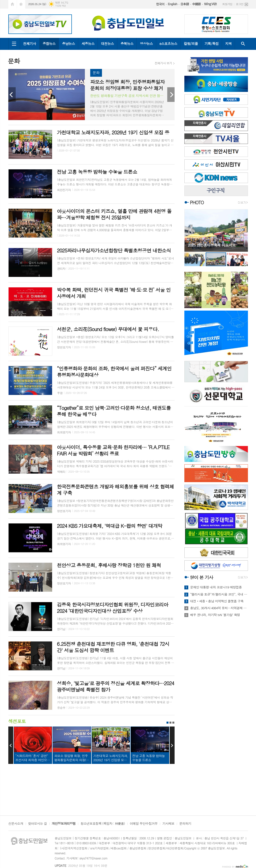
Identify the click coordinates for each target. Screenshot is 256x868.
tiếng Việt (211, 4)
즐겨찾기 (21, 4)
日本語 (186, 4)
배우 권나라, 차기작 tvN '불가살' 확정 (215, 615)
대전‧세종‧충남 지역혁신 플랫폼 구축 (217, 601)
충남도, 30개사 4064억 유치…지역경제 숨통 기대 (219, 608)
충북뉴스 (127, 43)
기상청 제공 (61, 6)
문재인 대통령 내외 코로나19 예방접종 (216, 587)
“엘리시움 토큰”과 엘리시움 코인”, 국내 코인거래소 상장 (219, 594)
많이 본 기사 (201, 577)
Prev (12, 95)
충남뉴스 (69, 43)
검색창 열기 (243, 44)
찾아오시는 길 (38, 824)
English (173, 4)
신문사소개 (16, 824)
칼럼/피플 (191, 43)
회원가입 (227, 4)
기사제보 (168, 824)
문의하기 (185, 824)
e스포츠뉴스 (168, 43)
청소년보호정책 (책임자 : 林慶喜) (103, 824)
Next (171, 95)
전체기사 (30, 43)
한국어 (161, 4)
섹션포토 (17, 721)
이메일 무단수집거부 (144, 824)
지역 (228, 43)
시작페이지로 (12, 4)
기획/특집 (211, 43)
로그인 (239, 4)
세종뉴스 (88, 43)
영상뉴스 (146, 43)
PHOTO (197, 202)
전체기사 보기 (163, 63)
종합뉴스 (49, 43)
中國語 (197, 4)
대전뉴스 (107, 43)
